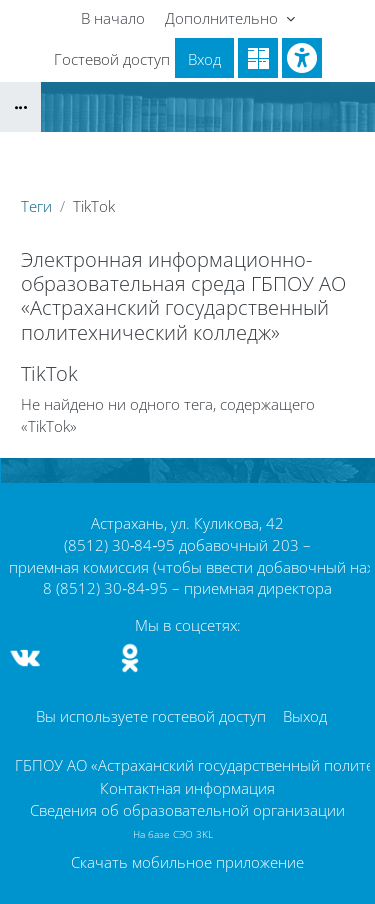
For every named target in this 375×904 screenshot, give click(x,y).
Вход (204, 59)
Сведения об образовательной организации (187, 810)
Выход (305, 716)
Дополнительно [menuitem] (223, 18)
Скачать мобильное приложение (187, 862)
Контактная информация (187, 788)
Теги (36, 206)
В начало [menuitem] (113, 18)
